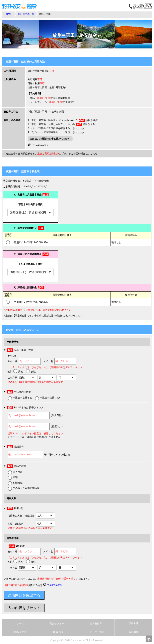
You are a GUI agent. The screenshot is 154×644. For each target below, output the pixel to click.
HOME (8, 14)
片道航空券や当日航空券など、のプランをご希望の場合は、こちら (51, 154)
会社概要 (134, 632)
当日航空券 (96, 623)
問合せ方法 (20, 632)
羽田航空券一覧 (26, 14)
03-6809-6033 (38, 145)
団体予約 (58, 632)
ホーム (20, 623)
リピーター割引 (96, 632)
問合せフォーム (58, 623)
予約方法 (134, 623)
